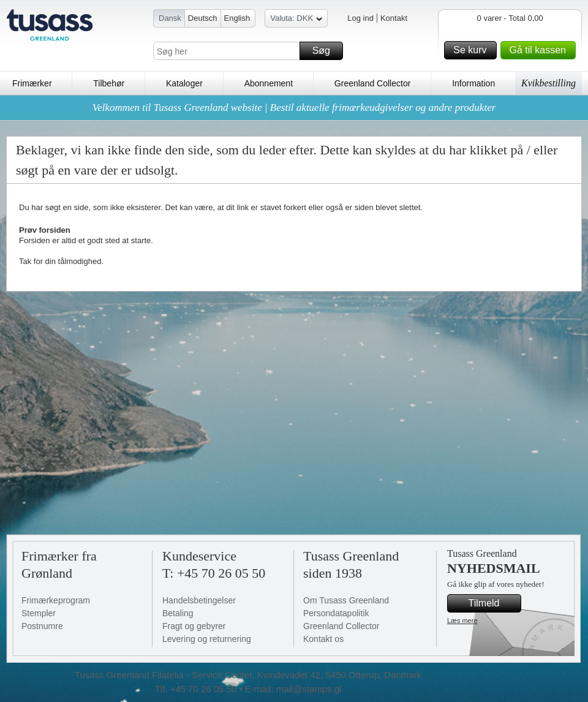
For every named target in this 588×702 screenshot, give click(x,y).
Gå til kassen (541, 50)
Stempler (39, 613)
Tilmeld (493, 603)
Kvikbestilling (548, 83)
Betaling (178, 613)
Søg (326, 51)
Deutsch (203, 18)
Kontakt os (323, 639)
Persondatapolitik (336, 613)
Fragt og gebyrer (194, 626)
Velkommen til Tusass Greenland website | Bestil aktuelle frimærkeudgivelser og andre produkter (294, 108)
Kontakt (394, 18)
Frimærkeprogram (56, 600)
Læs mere (462, 621)
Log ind (360, 18)
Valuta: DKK (296, 20)
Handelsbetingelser (199, 600)
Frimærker (32, 83)
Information (473, 83)
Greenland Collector (373, 83)
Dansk (170, 18)
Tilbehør (109, 83)
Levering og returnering (207, 639)
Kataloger (184, 83)
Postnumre (42, 626)
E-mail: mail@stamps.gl (293, 689)
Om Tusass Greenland (346, 600)
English (237, 18)
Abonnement (269, 83)
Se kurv (473, 50)
